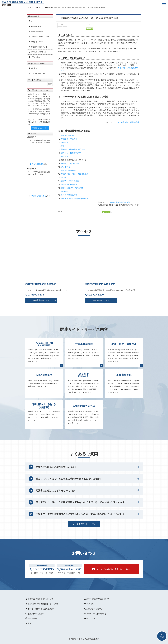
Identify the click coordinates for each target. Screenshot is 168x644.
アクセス (89, 604)
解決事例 (33, 68)
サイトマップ (91, 619)
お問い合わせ (34, 57)
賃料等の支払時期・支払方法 (73, 149)
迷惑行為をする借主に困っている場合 (42, 604)
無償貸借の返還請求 (35, 614)
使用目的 (65, 142)
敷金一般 (65, 156)
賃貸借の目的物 (67, 135)
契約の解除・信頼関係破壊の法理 (75, 174)
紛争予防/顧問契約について (96, 599)
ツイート (61, 28)
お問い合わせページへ (40, 128)
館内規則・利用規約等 (70, 163)
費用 (28, 623)
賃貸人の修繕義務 (68, 170)
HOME (32, 21)
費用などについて (36, 42)
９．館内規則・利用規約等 (128, 122)
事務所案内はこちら (41, 300)
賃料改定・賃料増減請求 (71, 153)
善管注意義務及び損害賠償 (72, 188)
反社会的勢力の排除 (69, 195)
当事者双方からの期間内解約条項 (75, 198)
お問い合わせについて (94, 609)
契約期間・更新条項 (69, 139)
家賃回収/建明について (38, 26)
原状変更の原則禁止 (69, 184)
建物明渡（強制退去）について (39, 599)
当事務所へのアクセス (38, 52)
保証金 (64, 177)
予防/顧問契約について (38, 47)
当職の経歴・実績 (36, 31)
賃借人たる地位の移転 (70, 181)
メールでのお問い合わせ (95, 614)
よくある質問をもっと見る (84, 524)
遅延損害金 (66, 167)
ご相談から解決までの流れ (39, 37)
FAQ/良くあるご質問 (37, 73)
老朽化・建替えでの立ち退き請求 (40, 609)
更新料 (64, 146)
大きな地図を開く (37, 164)
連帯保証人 (66, 191)
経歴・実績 (31, 619)
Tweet (60, 212)
